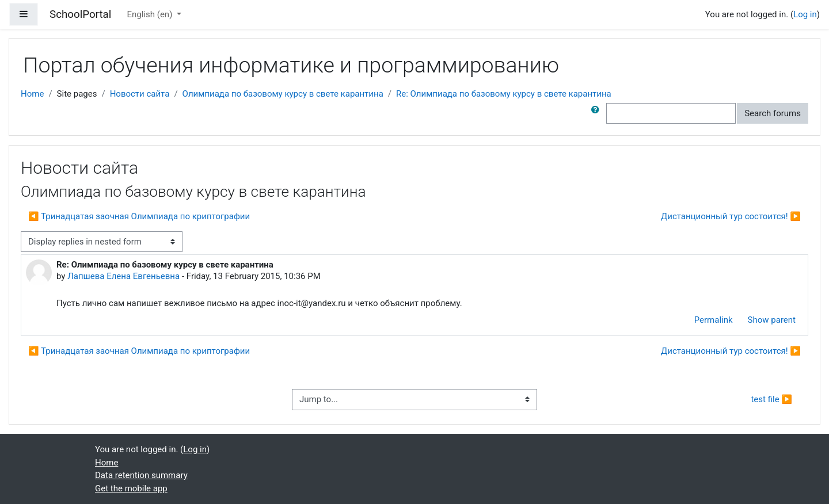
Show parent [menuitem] (772, 320)
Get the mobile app (131, 488)
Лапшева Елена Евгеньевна (123, 276)
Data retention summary (141, 475)
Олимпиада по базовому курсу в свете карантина (283, 94)
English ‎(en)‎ (151, 14)
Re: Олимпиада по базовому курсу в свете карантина (504, 94)
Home (32, 94)
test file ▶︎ (771, 399)
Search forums (773, 113)
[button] (598, 114)
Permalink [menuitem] (714, 320)
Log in (805, 14)
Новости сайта (140, 94)
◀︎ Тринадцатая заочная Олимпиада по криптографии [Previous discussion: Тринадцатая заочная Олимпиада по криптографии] (139, 216)
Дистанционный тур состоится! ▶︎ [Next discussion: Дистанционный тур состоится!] (731, 216)
